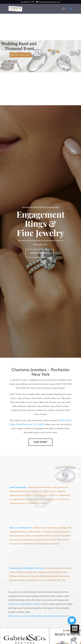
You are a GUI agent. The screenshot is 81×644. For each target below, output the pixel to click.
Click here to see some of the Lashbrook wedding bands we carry (39, 616)
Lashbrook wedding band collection (25, 604)
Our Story (40, 442)
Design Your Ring (40, 253)
